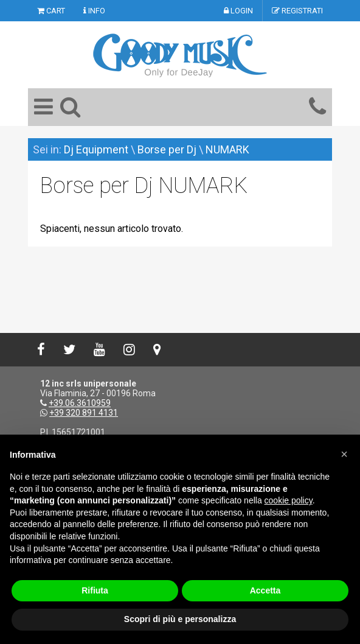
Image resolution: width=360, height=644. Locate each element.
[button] (344, 454)
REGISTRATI (297, 11)
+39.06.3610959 (80, 403)
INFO (94, 11)
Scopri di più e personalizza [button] (180, 619)
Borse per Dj (167, 149)
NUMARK (227, 149)
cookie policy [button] (289, 500)
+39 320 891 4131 (84, 413)
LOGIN (238, 11)
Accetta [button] (265, 590)
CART (51, 11)
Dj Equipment (96, 149)
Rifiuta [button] (95, 590)
